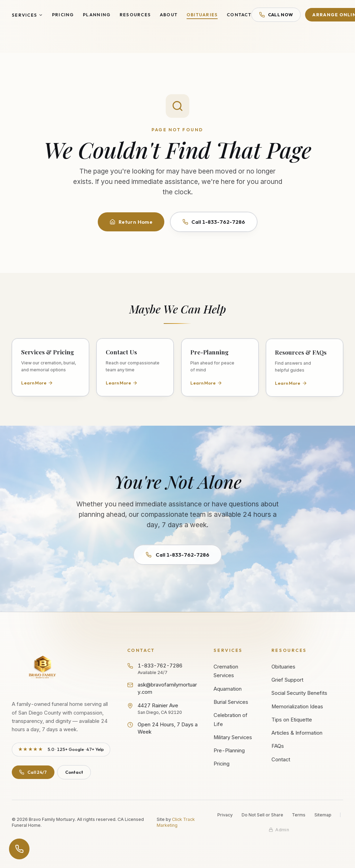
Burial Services (231, 702)
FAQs (278, 746)
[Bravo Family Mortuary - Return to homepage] (43, 668)
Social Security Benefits (299, 693)
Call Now (276, 15)
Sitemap (323, 815)
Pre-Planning (229, 751)
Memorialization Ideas (297, 707)
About (169, 15)
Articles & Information (297, 733)
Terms (299, 815)
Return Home (131, 222)
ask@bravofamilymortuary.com (162, 688)
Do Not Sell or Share (262, 815)
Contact (239, 15)
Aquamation (228, 689)
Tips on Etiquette (292, 720)
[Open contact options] (19, 849)
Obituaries (202, 15)
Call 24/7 (33, 772)
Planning (97, 15)
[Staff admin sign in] (279, 830)
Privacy (225, 815)
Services (27, 15)
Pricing (63, 15)
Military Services (233, 737)
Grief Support (287, 680)
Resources (135, 15)
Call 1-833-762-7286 (214, 222)
